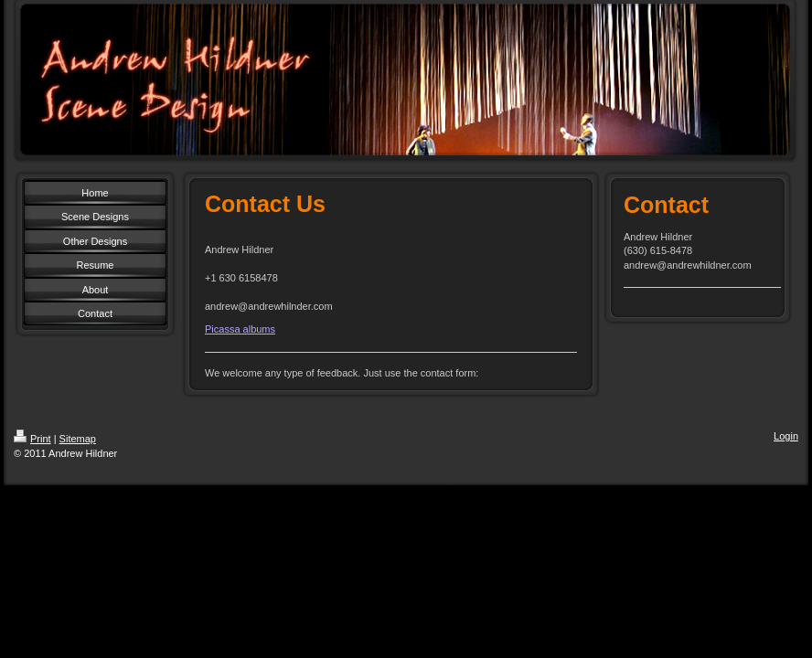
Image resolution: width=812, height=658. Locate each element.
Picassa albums (240, 329)
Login (786, 436)
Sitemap (78, 439)
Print (32, 439)
